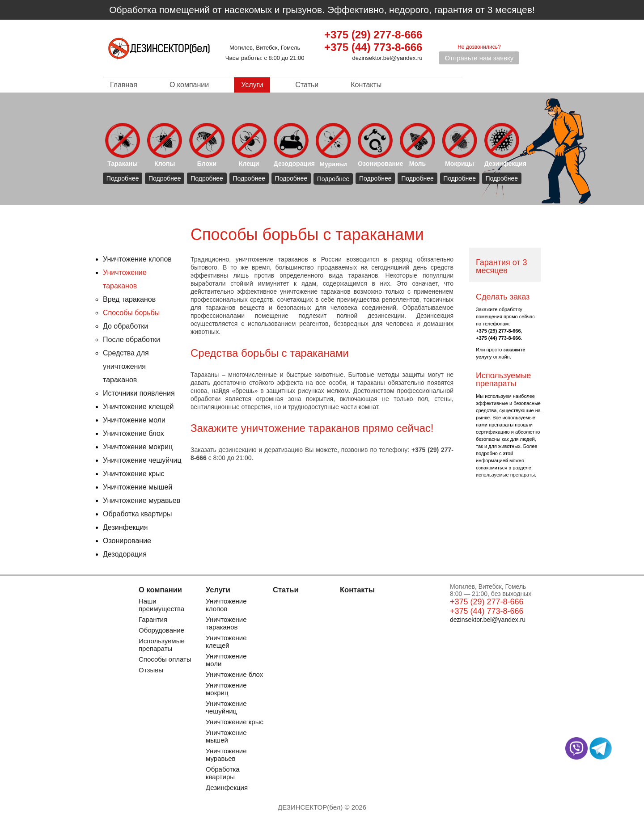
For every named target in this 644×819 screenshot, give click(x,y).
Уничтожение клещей (138, 407)
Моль (417, 145)
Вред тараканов (129, 299)
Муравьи (333, 145)
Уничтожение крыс (134, 474)
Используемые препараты (162, 645)
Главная (124, 85)
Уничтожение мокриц (138, 447)
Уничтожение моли (134, 420)
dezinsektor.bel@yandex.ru (387, 58)
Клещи (249, 145)
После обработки (131, 340)
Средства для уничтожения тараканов (126, 366)
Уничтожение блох (133, 433)
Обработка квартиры (138, 514)
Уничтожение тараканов (226, 623)
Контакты (366, 85)
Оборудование (161, 630)
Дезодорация (292, 145)
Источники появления (139, 393)
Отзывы (151, 670)
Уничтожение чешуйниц (226, 707)
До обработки (125, 326)
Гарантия (153, 619)
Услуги (252, 85)
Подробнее (123, 178)
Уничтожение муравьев (142, 500)
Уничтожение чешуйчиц (142, 460)
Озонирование (376, 145)
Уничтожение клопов (137, 259)
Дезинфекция (503, 145)
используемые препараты (505, 475)
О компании (189, 85)
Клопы (165, 145)
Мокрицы (460, 145)
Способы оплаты (165, 659)
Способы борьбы (131, 313)
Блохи (207, 145)
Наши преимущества (161, 605)
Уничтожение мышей (138, 487)
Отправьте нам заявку (479, 58)
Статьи (307, 85)
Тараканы (123, 145)
